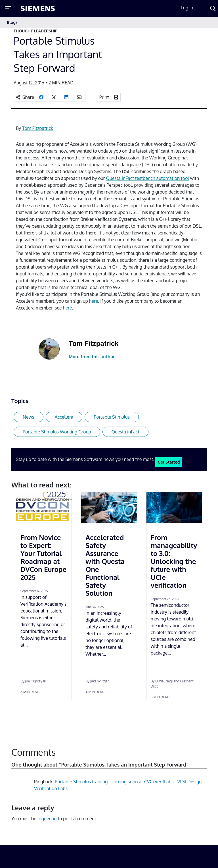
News (29, 417)
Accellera (64, 417)
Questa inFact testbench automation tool (147, 178)
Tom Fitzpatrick (38, 128)
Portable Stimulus (112, 417)
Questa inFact (125, 432)
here (94, 301)
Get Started (169, 462)
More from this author (92, 357)
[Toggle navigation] (206, 23)
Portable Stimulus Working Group (57, 432)
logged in (47, 819)
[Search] (213, 9)
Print (104, 97)
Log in (187, 8)
